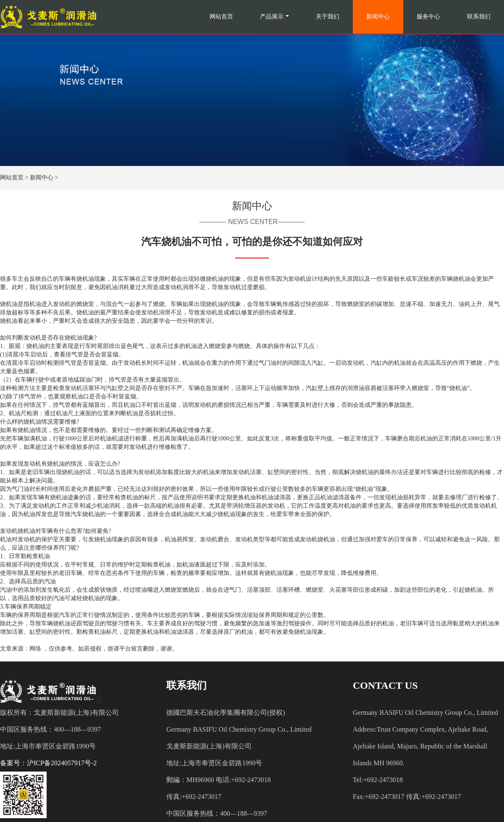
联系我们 (479, 17)
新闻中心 (378, 17)
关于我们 (328, 17)
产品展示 (272, 17)
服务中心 (428, 17)
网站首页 (221, 17)
